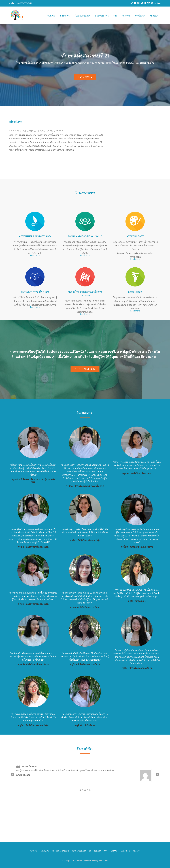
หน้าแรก (51, 16)
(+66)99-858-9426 (24, 3)
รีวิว (115, 16)
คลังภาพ (126, 16)
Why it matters (85, 370)
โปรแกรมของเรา (82, 16)
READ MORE (85, 78)
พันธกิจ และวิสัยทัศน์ (60, 844)
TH (159, 3)
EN (155, 3)
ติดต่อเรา (154, 16)
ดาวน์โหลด (140, 16)
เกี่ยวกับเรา (65, 16)
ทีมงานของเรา (102, 16)
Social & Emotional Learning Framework (92, 854)
